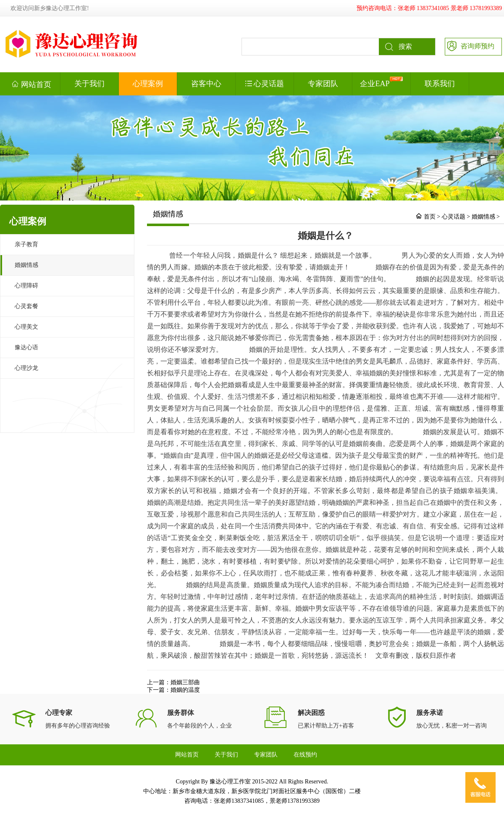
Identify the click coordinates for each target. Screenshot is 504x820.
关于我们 (89, 84)
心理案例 (148, 84)
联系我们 (440, 84)
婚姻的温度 (185, 690)
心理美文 (26, 327)
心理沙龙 (26, 368)
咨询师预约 (470, 45)
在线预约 (305, 755)
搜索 (395, 47)
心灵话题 (265, 84)
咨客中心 (206, 84)
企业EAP (381, 82)
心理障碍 (26, 286)
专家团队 (323, 84)
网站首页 (31, 84)
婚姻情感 (26, 265)
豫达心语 (26, 347)
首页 (430, 217)
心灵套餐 (26, 306)
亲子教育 (26, 244)
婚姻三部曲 (185, 682)
